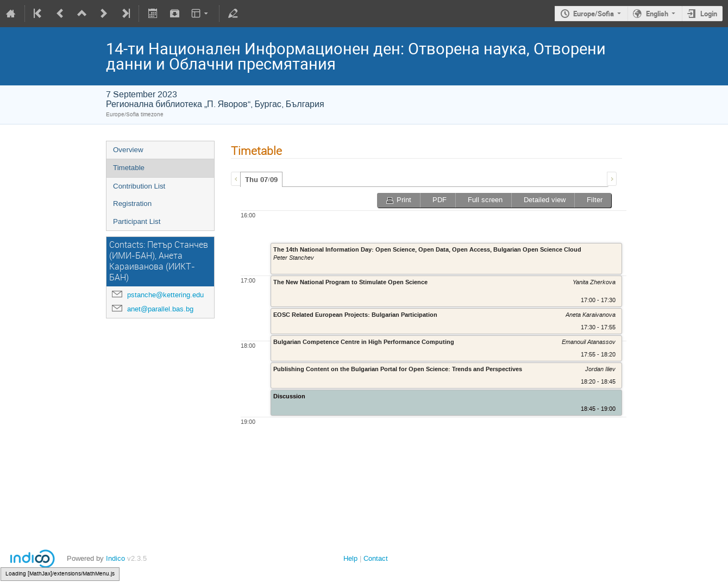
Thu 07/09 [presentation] (261, 180)
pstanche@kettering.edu (165, 295)
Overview (128, 150)
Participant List (137, 221)
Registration (132, 204)
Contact (376, 558)
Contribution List (139, 186)
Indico (115, 558)
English (657, 14)
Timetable (129, 168)
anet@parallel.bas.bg (160, 309)
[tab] (261, 179)
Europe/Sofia (594, 14)
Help (350, 558)
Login (709, 14)
